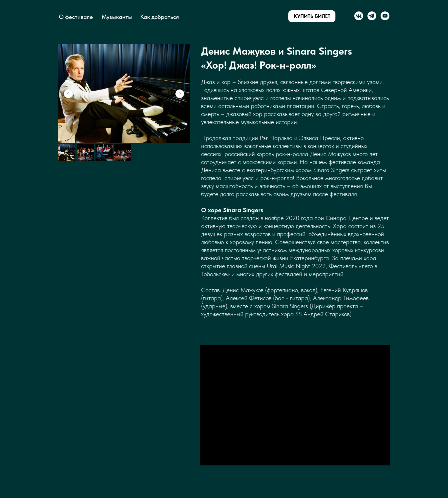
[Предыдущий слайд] (68, 94)
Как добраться (160, 17)
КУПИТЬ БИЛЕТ (312, 16)
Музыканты (117, 17)
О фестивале (76, 17)
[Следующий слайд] (180, 94)
